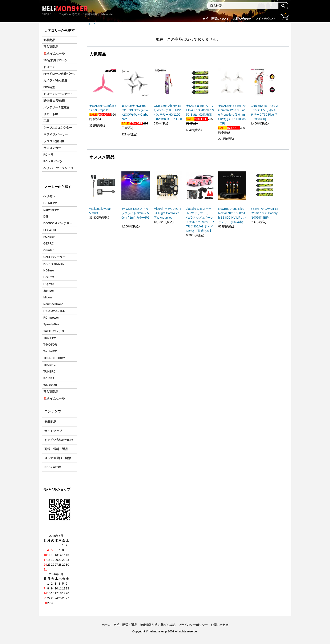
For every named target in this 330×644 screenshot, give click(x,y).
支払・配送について (216, 19)
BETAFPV (50, 203)
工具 (46, 121)
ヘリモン (49, 196)
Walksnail (50, 385)
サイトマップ (53, 431)
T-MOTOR (50, 345)
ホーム (92, 24)
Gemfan (49, 250)
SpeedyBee (51, 324)
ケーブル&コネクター (58, 128)
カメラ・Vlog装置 (55, 80)
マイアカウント (265, 19)
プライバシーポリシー (193, 625)
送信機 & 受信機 (54, 101)
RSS (47, 467)
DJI (46, 216)
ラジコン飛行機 (54, 141)
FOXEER (49, 237)
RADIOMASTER (54, 311)
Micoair (49, 297)
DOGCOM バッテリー (58, 223)
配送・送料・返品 (56, 449)
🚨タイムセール (54, 53)
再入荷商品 (51, 47)
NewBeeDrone (53, 304)
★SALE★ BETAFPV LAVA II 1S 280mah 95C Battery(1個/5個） (200, 110)
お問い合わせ (242, 19)
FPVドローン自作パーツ (59, 74)
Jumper (49, 291)
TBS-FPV (50, 338)
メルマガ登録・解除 (58, 458)
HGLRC (49, 277)
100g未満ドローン (56, 60)
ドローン (49, 67)
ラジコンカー (52, 148)
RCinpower (51, 318)
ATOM (57, 467)
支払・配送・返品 (125, 625)
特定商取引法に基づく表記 (158, 625)
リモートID (51, 114)
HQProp (49, 284)
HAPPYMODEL (54, 264)
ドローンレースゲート (58, 94)
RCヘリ (48, 155)
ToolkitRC (50, 351)
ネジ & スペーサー (56, 134)
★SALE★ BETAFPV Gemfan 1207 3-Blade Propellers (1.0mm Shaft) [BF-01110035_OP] (232, 115)
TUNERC (49, 371)
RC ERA (49, 378)
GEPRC (49, 243)
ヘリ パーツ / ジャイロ (58, 168)
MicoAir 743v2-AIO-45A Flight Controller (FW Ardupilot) (168, 213)
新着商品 (49, 40)
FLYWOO (50, 230)
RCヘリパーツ (53, 161)
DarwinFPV (51, 210)
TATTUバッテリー (55, 331)
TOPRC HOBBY (54, 358)
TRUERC (49, 365)
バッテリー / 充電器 (56, 107)
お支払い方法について (59, 440)
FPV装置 (49, 87)
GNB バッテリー (54, 257)
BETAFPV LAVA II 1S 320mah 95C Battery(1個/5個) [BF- (264, 213)
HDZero (49, 270)
